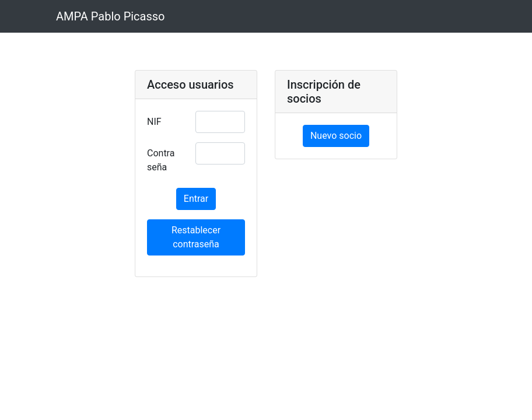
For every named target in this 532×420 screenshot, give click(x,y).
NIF (154, 122)
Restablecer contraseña (196, 237)
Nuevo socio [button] (336, 136)
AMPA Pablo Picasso (111, 16)
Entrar (196, 199)
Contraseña (161, 160)
